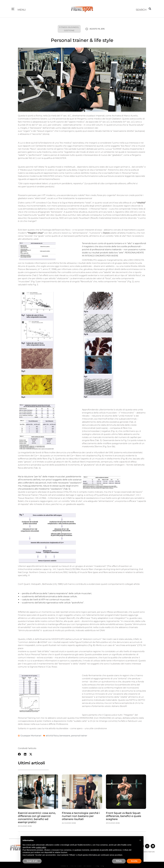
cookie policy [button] (41, 847)
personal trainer (79, 736)
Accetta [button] (134, 861)
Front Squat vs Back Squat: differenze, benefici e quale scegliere (124, 816)
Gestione (69, 30)
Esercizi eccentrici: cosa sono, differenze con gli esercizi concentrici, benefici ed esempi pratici (37, 818)
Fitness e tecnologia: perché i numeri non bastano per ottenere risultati (81, 816)
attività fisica (52, 736)
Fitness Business (69, 27)
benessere (65, 736)
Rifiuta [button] (119, 861)
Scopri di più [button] (32, 861)
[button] (13, 9)
